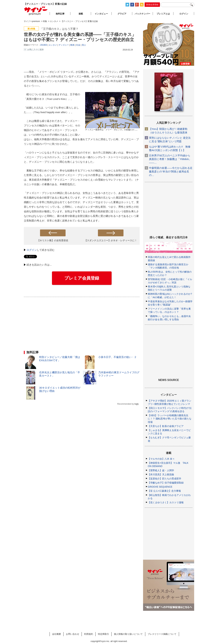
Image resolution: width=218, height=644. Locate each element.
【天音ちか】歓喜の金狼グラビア (166, 426)
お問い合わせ (73, 634)
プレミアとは (163, 14)
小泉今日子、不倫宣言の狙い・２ (117, 357)
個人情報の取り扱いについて (128, 634)
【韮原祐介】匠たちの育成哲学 (165, 479)
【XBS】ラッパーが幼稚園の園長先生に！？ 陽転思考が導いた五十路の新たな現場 (170, 419)
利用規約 (89, 634)
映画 (72, 45)
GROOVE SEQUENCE (160, 487)
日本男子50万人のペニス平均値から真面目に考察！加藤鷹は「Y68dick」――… (170, 159)
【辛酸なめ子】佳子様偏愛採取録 (166, 483)
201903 (44, 45)
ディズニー (64, 45)
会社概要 (57, 634)
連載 (81, 14)
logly (137, 404)
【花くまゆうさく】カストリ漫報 (166, 502)
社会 (78, 45)
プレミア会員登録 (82, 278)
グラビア (122, 14)
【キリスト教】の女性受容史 (53, 240)
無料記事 (60, 14)
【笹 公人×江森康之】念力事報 (164, 491)
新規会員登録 (152, 5)
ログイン (32, 250)
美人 (84, 45)
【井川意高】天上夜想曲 (161, 474)
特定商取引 (103, 634)
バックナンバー (142, 14)
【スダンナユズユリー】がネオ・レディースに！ (111, 240)
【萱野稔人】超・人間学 (161, 470)
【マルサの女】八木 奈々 (161, 459)
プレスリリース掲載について (162, 634)
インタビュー (101, 14)
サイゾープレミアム (36, 11)
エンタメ (53, 45)
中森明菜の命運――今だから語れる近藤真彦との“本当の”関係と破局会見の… (171, 171)
